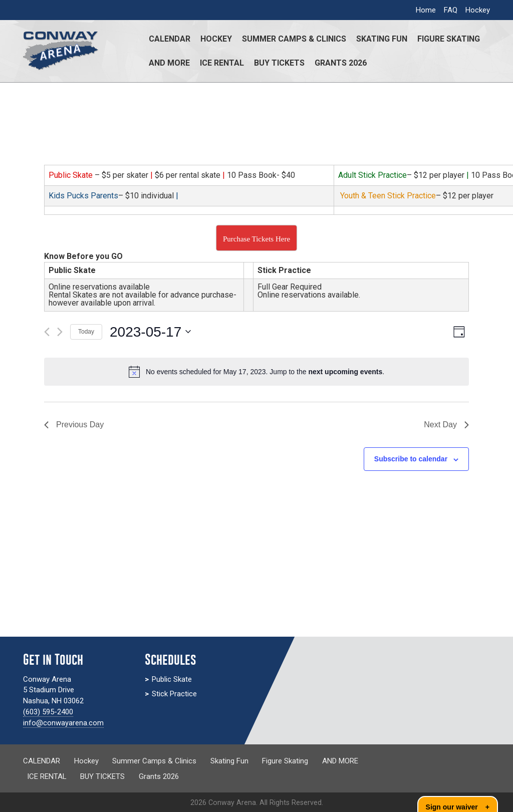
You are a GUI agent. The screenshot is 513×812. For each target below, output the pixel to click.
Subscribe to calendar (411, 459)
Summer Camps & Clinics (294, 39)
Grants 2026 (341, 63)
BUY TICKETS (279, 63)
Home (426, 10)
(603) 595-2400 (48, 712)
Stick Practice (174, 694)
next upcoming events (345, 372)
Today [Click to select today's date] (86, 332)
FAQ (451, 10)
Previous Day (74, 425)
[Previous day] (47, 332)
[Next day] (60, 332)
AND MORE (169, 63)
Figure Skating (449, 39)
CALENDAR (170, 39)
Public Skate (172, 679)
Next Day (446, 425)
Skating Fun (382, 39)
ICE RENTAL (222, 63)
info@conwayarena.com (63, 723)
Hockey (478, 10)
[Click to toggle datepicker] (150, 332)
